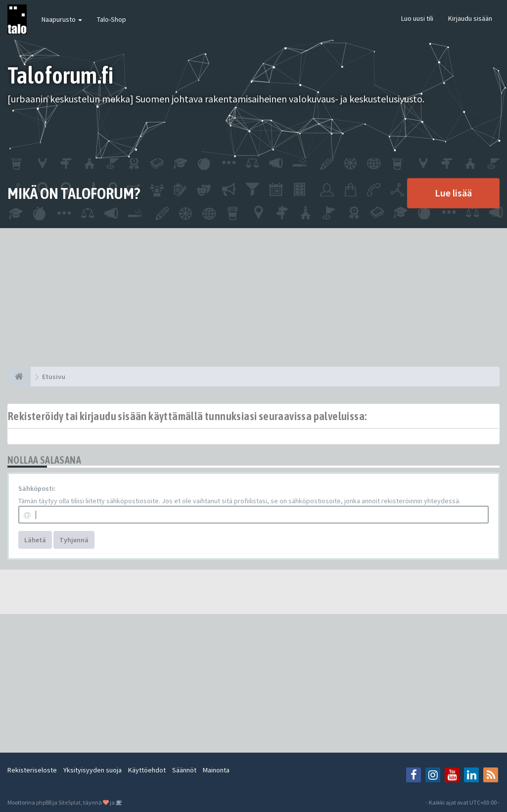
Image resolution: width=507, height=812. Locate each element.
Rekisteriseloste (32, 770)
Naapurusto (62, 19)
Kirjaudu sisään (470, 18)
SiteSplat (69, 802)
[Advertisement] (253, 297)
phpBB (44, 802)
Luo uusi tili (417, 18)
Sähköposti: (37, 488)
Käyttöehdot (147, 770)
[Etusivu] (19, 377)
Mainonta (216, 770)
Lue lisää (453, 193)
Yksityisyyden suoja (92, 770)
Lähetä (35, 540)
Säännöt (184, 770)
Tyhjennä (74, 540)
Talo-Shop (112, 19)
